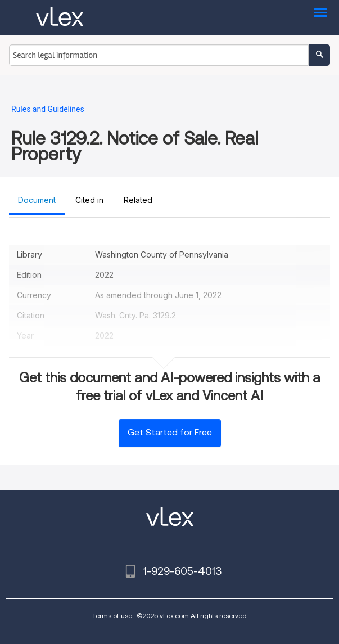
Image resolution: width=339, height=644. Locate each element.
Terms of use (112, 616)
